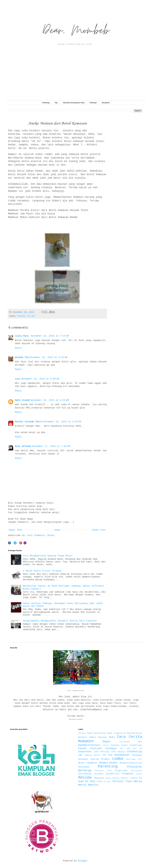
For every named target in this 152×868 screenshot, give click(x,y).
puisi (139, 774)
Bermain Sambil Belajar (93, 737)
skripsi (107, 782)
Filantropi (93, 103)
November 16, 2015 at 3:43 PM (62, 422)
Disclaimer (106, 103)
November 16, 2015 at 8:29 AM (48, 357)
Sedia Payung (112, 778)
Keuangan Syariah (89, 759)
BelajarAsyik (135, 733)
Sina (99, 782)
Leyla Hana (23, 336)
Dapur (107, 742)
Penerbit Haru (104, 771)
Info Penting (102, 752)
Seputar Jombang (129, 778)
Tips (56, 103)
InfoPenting (134, 752)
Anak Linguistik (116, 733)
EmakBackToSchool (89, 745)
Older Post (99, 530)
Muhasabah (84, 767)
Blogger (83, 861)
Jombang (88, 755)
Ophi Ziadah (23, 400)
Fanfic (106, 745)
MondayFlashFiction (131, 763)
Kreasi (22, 316)
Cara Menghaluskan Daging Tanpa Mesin (48, 556)
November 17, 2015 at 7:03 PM (51, 446)
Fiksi (125, 745)
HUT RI (138, 749)
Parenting (46, 103)
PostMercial (113, 774)
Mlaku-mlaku (108, 763)
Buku (112, 737)
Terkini (118, 781)
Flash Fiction (90, 748)
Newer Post (16, 530)
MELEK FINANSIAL (88, 763)
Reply (18, 348)
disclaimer (125, 742)
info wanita (118, 752)
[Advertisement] (76, 79)
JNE (80, 755)
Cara (121, 737)
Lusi (18, 379)
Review (85, 778)
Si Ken (32, 316)
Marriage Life (134, 759)
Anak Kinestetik (97, 733)
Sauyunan (99, 778)
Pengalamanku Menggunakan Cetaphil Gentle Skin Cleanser (60, 621)
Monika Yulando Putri (29, 422)
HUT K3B (125, 749)
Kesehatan (122, 755)
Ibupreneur (85, 752)
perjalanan (136, 771)
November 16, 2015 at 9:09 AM (40, 379)
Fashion (115, 745)
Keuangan (137, 755)
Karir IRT (100, 755)
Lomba (118, 759)
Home (57, 530)
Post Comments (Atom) (41, 535)
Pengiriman (121, 771)
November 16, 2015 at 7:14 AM (50, 336)
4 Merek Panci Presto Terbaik (42, 571)
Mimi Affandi (23, 446)
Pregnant (128, 774)
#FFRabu (82, 733)
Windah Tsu (22, 357)
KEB (110, 755)
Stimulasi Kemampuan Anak (74, 103)
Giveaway (111, 749)
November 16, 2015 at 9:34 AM (50, 400)
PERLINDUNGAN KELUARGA (91, 774)
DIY (140, 742)
